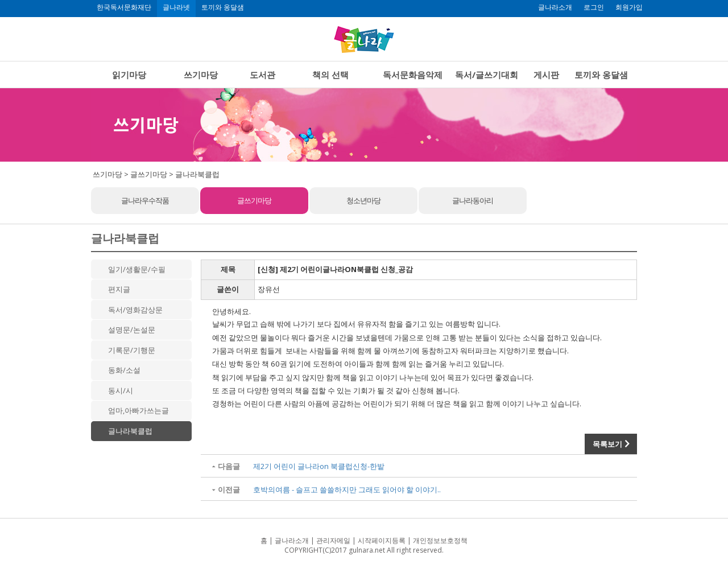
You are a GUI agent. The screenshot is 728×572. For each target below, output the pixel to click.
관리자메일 (333, 540)
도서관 (262, 75)
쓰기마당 (201, 75)
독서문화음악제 (413, 75)
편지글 (119, 289)
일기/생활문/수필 (137, 269)
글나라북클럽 (130, 431)
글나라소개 (555, 7)
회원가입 (629, 7)
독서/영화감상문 (135, 310)
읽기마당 (129, 75)
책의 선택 (330, 75)
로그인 (594, 7)
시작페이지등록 (382, 540)
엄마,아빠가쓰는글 (138, 410)
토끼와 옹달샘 (223, 7)
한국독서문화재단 (124, 7)
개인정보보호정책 (440, 540)
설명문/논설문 (132, 330)
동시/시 (121, 390)
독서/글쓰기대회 (487, 75)
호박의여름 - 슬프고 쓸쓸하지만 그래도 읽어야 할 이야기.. (347, 489)
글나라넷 (176, 7)
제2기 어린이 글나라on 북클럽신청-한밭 (319, 466)
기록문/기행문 (132, 350)
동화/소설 (124, 370)
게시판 (546, 75)
